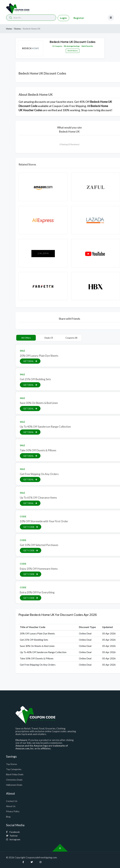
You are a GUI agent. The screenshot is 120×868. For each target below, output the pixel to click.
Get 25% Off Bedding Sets (35, 379)
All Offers (26, 338)
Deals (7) (49, 338)
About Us (11, 806)
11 (53, 46)
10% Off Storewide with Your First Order (44, 521)
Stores (17, 29)
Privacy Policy (13, 811)
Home (9, 29)
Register (79, 18)
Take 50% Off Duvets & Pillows (38, 450)
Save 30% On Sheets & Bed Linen (39, 403)
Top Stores (12, 764)
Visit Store (73, 51)
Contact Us (12, 801)
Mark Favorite (87, 46)
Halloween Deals (14, 785)
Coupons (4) (71, 338)
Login (63, 18)
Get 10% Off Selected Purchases (39, 545)
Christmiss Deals (14, 780)
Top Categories (14, 769)
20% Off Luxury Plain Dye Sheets (39, 356)
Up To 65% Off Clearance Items (38, 498)
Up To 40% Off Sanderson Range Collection (45, 427)
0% (65, 46)
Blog (8, 817)
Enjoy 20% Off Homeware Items (39, 569)
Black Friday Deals (15, 774)
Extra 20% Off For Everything (37, 592)
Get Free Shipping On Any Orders (39, 474)
